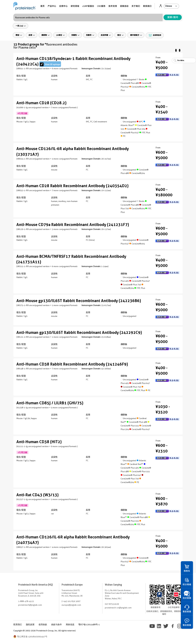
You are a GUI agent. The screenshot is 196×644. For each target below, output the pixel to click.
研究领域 (75, 6)
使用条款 (43, 625)
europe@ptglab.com (71, 605)
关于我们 (136, 6)
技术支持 (113, 6)
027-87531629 (112, 604)
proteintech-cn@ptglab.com (118, 608)
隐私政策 (30, 625)
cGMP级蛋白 (88, 6)
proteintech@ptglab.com (30, 605)
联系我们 (147, 6)
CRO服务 (101, 6)
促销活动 (124, 6)
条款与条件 (56, 625)
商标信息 (70, 625)
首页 (42, 6)
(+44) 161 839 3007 (71, 601)
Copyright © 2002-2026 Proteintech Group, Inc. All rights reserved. (45, 631)
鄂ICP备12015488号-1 (89, 625)
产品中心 (52, 6)
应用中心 (63, 6)
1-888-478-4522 (26, 601)
